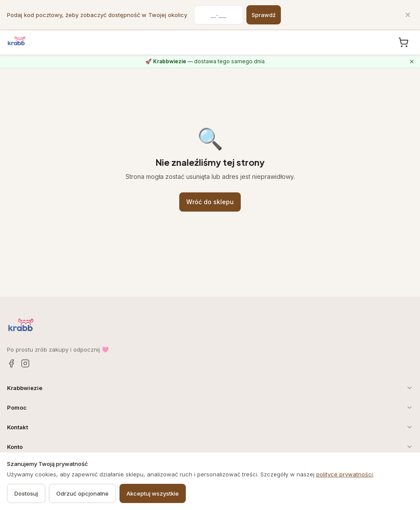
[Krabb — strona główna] (17, 41)
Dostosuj (26, 493)
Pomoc (210, 407)
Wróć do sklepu (210, 202)
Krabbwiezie (210, 388)
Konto (210, 447)
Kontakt (210, 427)
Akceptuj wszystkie (153, 493)
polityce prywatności (345, 474)
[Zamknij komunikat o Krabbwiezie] (412, 62)
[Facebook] (11, 363)
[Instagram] (25, 363)
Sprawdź (264, 15)
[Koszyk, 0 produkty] (403, 42)
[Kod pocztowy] (219, 15)
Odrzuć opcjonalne (82, 493)
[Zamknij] (408, 15)
